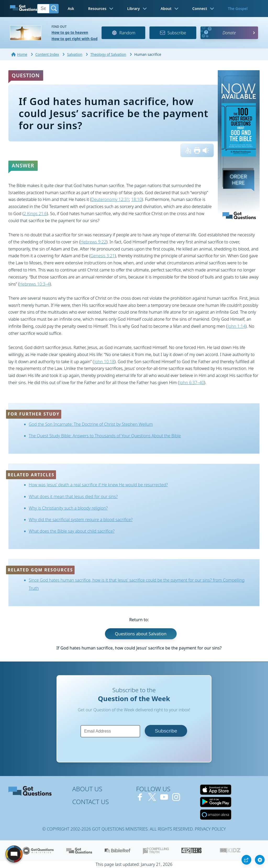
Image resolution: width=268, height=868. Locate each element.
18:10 (136, 199)
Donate (229, 33)
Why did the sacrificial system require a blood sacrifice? (81, 520)
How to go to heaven (70, 32)
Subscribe (173, 33)
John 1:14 (237, 326)
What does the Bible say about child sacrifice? (72, 531)
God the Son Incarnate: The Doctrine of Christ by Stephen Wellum (91, 424)
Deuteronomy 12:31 (110, 199)
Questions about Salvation (141, 634)
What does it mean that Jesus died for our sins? (73, 496)
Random (123, 33)
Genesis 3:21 (102, 256)
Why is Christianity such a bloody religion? (68, 508)
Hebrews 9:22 (93, 242)
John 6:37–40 (192, 383)
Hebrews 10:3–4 (35, 284)
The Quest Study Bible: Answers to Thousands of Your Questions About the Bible (105, 436)
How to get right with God (75, 39)
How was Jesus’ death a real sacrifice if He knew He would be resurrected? (98, 485)
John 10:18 (104, 362)
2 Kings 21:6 (35, 214)
